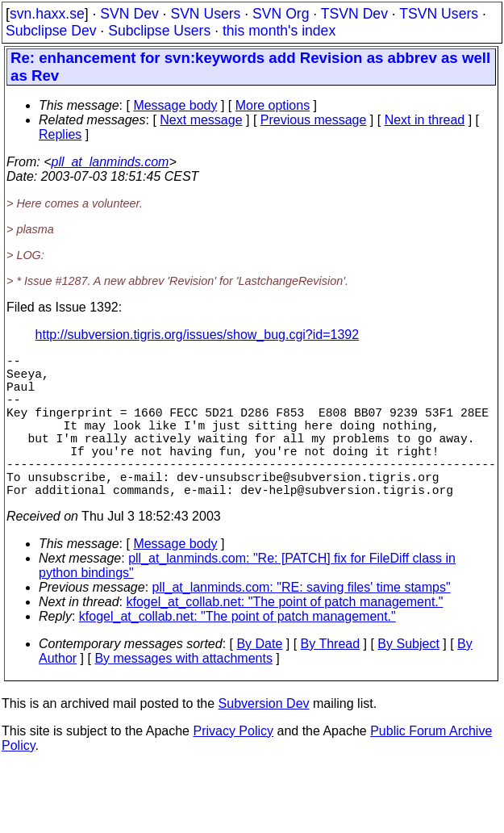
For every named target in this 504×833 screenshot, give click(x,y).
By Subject (408, 679)
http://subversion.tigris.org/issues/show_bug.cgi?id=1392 (198, 335)
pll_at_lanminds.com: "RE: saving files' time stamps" (302, 623)
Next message (201, 120)
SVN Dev (129, 14)
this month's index (279, 31)
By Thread (331, 679)
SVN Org (281, 14)
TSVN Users (439, 14)
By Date (259, 679)
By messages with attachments (183, 694)
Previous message (314, 120)
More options (273, 105)
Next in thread (425, 120)
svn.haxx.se (47, 14)
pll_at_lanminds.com (110, 162)
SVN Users (205, 14)
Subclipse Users (159, 31)
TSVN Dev (354, 14)
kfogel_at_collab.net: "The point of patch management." (285, 637)
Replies (60, 134)
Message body (175, 105)
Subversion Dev (264, 739)
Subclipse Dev (51, 31)
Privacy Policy (233, 766)
